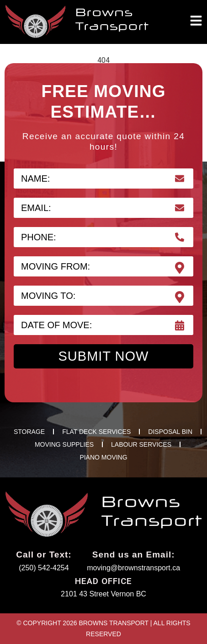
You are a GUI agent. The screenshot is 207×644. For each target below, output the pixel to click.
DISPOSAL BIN (170, 432)
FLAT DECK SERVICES (96, 432)
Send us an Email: (134, 555)
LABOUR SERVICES (141, 444)
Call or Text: (44, 555)
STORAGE (29, 432)
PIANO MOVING (103, 457)
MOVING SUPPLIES (64, 444)
